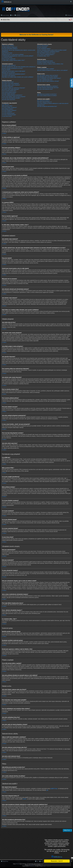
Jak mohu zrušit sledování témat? (45, 89)
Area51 (25, 799)
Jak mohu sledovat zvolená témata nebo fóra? (48, 88)
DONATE (18, 15)
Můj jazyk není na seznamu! (8, 73)
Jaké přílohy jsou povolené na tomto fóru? (47, 94)
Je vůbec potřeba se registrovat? (10, 47)
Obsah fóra (6, 20)
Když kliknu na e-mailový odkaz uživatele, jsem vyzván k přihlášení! (18, 77)
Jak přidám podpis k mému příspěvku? (11, 85)
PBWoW (17, 864)
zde (47, 790)
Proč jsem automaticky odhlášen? (10, 49)
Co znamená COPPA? (7, 57)
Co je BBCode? (6, 104)
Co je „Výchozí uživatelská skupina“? (46, 54)
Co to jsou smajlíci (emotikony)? (9, 107)
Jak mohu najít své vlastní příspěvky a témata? (48, 81)
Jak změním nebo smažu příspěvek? (11, 83)
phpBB (32, 865)
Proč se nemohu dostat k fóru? (9, 91)
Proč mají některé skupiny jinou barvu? (46, 53)
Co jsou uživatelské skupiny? (44, 49)
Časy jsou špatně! (6, 70)
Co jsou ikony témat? (7, 116)
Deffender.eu (57, 857)
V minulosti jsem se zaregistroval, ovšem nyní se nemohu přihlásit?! (18, 56)
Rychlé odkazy (6, 15)
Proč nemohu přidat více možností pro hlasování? (13, 88)
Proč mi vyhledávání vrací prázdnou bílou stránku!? (49, 78)
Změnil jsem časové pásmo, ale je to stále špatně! (14, 71)
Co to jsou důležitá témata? (8, 113)
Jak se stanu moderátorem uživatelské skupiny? (48, 52)
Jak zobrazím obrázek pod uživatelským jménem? (14, 74)
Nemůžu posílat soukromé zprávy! (45, 61)
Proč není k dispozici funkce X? (44, 102)
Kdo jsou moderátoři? (42, 47)
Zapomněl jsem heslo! (7, 53)
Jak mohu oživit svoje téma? (9, 100)
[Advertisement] (36, 27)
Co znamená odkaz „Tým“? (43, 56)
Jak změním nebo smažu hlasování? (11, 89)
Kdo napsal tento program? (43, 101)
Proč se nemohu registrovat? (9, 59)
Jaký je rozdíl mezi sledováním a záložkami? (47, 86)
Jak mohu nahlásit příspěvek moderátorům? (12, 95)
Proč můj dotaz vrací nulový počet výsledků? (47, 77)
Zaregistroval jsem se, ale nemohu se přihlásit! (13, 54)
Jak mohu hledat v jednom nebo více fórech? (48, 75)
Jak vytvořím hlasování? (8, 86)
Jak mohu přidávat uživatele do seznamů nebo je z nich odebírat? (52, 70)
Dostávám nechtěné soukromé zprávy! (46, 62)
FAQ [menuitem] (13, 15)
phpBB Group (54, 789)
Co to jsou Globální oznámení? (9, 110)
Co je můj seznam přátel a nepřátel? (46, 69)
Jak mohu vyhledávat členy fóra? (45, 80)
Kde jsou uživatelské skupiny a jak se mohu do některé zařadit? (52, 50)
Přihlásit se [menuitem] (69, 15)
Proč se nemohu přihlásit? (8, 46)
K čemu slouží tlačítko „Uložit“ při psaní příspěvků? (14, 97)
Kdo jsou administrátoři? (43, 46)
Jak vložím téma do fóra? (8, 82)
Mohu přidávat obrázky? (8, 109)
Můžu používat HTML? (7, 106)
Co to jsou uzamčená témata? (9, 115)
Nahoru (5, 133)
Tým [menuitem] (37, 861)
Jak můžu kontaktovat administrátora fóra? (47, 106)
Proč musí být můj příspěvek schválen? (11, 98)
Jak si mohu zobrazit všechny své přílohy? (47, 96)
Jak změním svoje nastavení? (9, 65)
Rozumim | (57, 861)
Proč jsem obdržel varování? (9, 94)
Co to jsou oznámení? (7, 112)
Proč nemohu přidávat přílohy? (9, 92)
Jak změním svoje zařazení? (9, 76)
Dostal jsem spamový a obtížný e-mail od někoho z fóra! (50, 64)
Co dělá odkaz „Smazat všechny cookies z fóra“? (13, 60)
